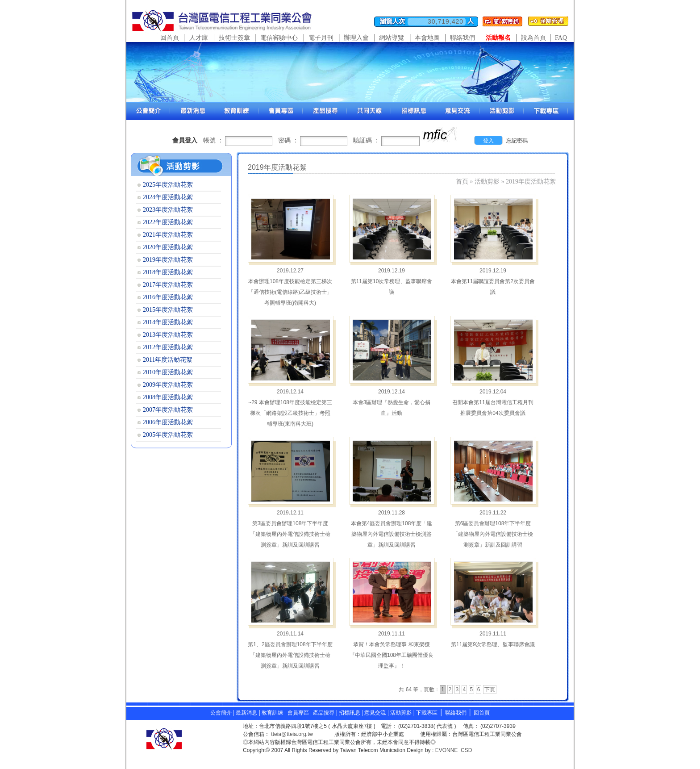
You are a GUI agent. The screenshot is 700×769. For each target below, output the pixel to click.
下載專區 (427, 713)
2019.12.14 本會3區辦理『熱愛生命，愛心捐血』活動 (392, 402)
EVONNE (447, 750)
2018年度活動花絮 (168, 272)
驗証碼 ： (367, 140)
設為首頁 (533, 38)
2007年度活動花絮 (168, 410)
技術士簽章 (234, 38)
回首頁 (170, 38)
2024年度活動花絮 (168, 197)
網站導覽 (392, 38)
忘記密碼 (517, 141)
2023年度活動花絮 (168, 210)
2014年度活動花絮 (168, 322)
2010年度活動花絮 (168, 372)
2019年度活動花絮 (531, 182)
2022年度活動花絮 (168, 222)
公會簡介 (221, 713)
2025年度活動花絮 (168, 185)
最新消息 (246, 713)
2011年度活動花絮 (168, 360)
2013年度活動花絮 (168, 335)
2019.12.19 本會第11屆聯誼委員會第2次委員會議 (493, 281)
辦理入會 (356, 38)
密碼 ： (288, 140)
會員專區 (298, 713)
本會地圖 (427, 38)
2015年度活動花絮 (168, 310)
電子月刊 (321, 38)
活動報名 (498, 38)
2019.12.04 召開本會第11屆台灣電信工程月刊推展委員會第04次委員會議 (493, 402)
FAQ (561, 38)
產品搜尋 (324, 713)
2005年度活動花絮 (168, 435)
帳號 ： (213, 140)
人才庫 (199, 38)
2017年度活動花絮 (168, 285)
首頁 (462, 182)
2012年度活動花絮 (168, 347)
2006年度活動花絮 (168, 422)
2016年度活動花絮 (168, 297)
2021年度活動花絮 (168, 235)
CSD (466, 750)
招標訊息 (350, 713)
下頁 (490, 690)
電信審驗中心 (279, 38)
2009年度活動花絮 (168, 385)
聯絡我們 (462, 38)
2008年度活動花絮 (168, 397)
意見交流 (375, 713)
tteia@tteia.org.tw (292, 734)
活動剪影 (487, 182)
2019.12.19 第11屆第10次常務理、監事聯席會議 (392, 281)
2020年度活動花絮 (168, 247)
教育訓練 (273, 713)
